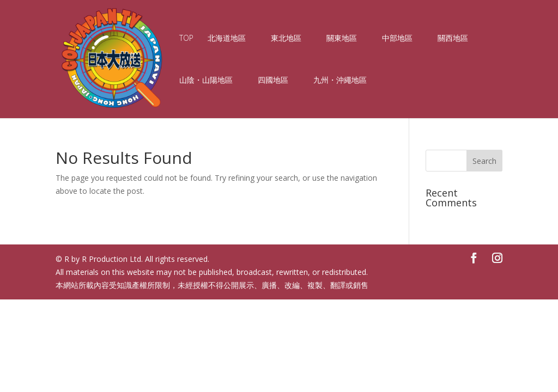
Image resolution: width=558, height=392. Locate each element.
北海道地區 (227, 39)
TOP (186, 39)
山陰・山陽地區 (206, 81)
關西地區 (453, 39)
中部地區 (397, 39)
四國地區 (273, 81)
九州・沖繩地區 (340, 81)
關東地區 (342, 39)
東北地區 (286, 39)
